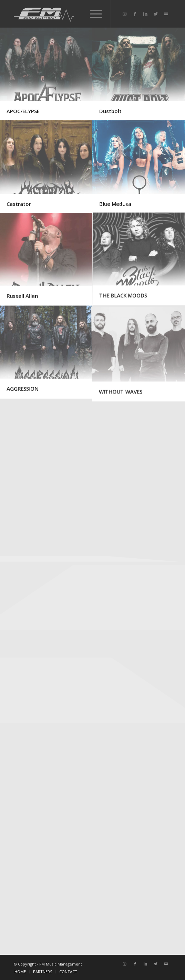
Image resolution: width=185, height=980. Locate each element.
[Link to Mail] (166, 14)
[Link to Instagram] (125, 14)
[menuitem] (20, 972)
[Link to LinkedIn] (145, 14)
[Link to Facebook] (135, 14)
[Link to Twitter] (156, 14)
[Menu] (92, 14)
